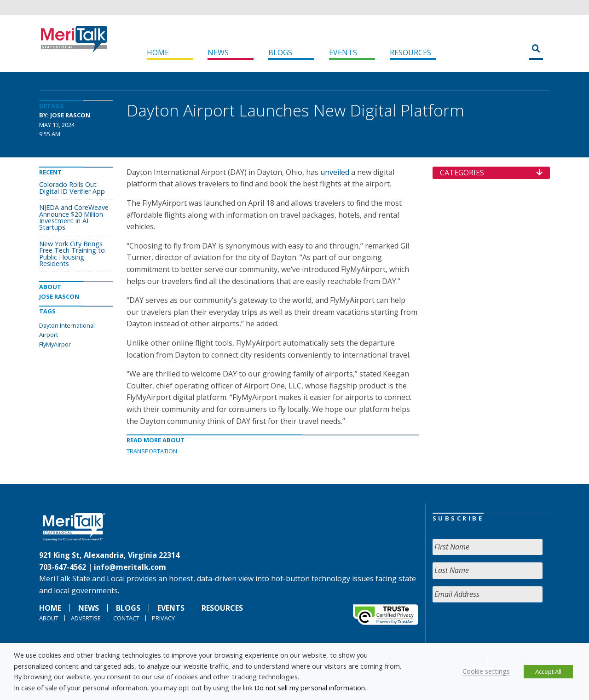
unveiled (335, 172)
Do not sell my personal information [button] (310, 688)
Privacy (163, 618)
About (49, 618)
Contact (126, 618)
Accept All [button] (548, 671)
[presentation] (502, 628)
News (218, 52)
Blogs (280, 52)
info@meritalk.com (130, 567)
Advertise (86, 618)
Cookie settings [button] (486, 671)
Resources (410, 52)
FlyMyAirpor (55, 344)
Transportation (152, 451)
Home (158, 52)
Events (343, 52)
